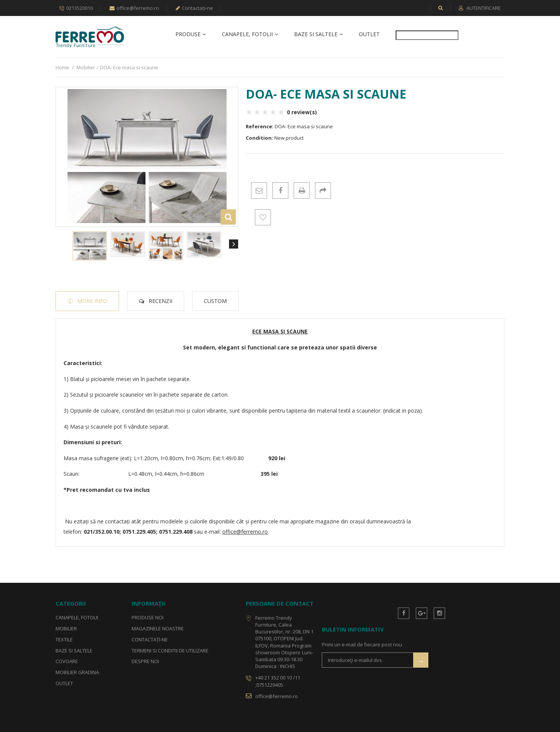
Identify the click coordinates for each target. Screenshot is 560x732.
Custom (215, 301)
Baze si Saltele (316, 34)
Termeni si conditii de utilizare (170, 651)
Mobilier (86, 67)
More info (92, 301)
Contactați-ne (194, 8)
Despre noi (145, 662)
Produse (188, 34)
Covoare (67, 662)
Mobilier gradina (77, 673)
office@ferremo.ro (134, 8)
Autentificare (483, 8)
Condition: (259, 138)
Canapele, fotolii (247, 34)
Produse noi (148, 617)
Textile (64, 640)
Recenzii (161, 301)
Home (62, 67)
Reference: (260, 126)
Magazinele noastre (158, 628)
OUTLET (369, 34)
